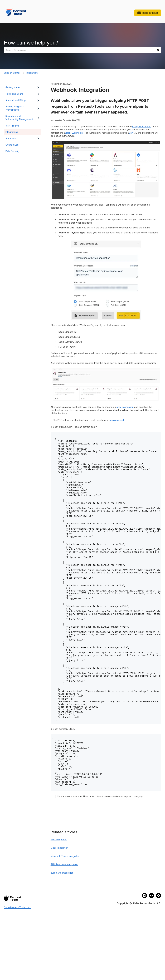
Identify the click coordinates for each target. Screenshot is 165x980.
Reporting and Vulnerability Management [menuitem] (19, 118)
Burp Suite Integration (62, 936)
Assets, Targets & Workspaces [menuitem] (15, 108)
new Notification (125, 407)
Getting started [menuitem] (13, 87)
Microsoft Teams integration (65, 919)
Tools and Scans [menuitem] (14, 94)
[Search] (158, 50)
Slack (68, 133)
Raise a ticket (148, 13)
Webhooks (78, 133)
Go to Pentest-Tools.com (17, 971)
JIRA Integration (59, 903)
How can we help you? (31, 43)
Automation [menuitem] (11, 138)
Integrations (32, 73)
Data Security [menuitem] (13, 151)
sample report (116, 420)
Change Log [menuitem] (12, 145)
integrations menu (142, 126)
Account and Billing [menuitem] (16, 100)
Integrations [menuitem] (12, 132)
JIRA (131, 133)
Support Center (12, 73)
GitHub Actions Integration (64, 928)
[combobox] (79, 50)
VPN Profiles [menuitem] (12, 126)
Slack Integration (59, 911)
